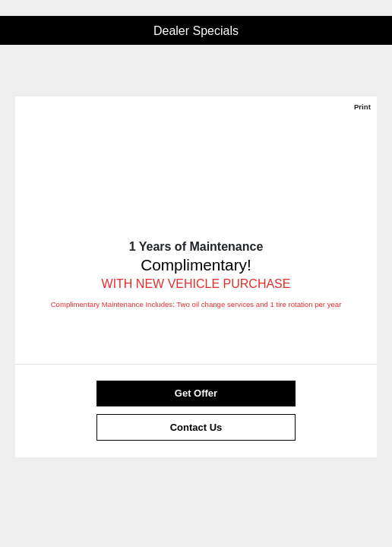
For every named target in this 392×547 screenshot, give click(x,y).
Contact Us (196, 427)
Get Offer (196, 393)
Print (362, 107)
